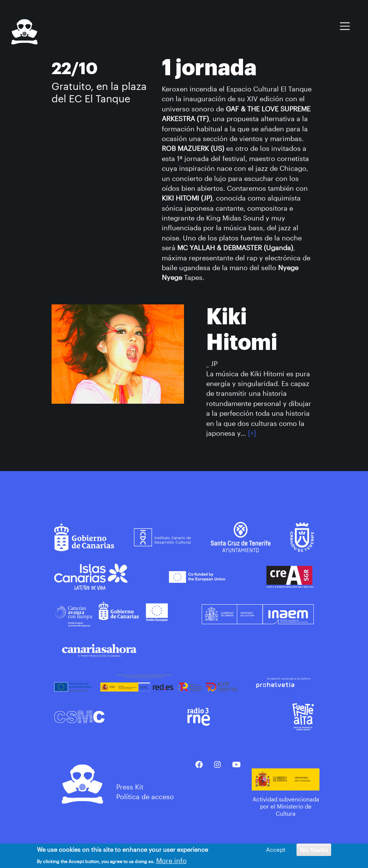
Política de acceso (145, 797)
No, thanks (314, 850)
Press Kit (130, 787)
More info (171, 861)
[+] (252, 433)
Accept (276, 850)
